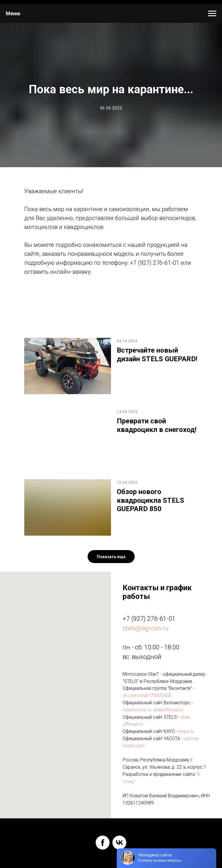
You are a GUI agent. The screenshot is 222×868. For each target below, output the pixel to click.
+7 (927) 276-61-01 (149, 619)
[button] (111, 557)
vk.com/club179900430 (147, 695)
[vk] (119, 843)
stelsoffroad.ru (168, 710)
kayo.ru (186, 731)
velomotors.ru (137, 710)
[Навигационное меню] (212, 14)
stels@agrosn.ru (146, 628)
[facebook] (103, 843)
